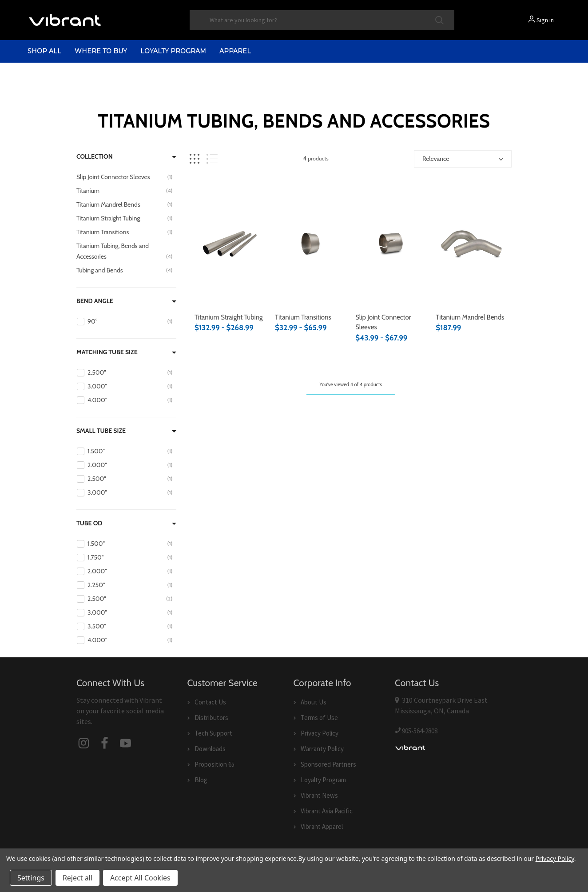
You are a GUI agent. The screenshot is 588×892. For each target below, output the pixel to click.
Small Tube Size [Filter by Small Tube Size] (101, 431)
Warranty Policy (322, 749)
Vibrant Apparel (322, 826)
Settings (31, 878)
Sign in (545, 20)
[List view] (212, 159)
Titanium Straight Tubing (229, 317)
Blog (201, 780)
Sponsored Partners (328, 764)
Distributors (211, 718)
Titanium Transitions (303, 317)
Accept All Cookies (140, 878)
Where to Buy (101, 51)
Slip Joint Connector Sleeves (383, 322)
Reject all (77, 878)
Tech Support (213, 733)
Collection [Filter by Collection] (95, 156)
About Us (314, 702)
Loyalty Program (173, 51)
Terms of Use (319, 718)
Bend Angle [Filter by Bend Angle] (95, 301)
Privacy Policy (320, 733)
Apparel (235, 51)
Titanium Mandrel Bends (470, 317)
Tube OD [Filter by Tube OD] (89, 523)
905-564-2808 (420, 731)
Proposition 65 (215, 764)
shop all (44, 51)
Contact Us (210, 702)
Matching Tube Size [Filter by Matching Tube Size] (107, 352)
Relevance (436, 159)
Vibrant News (319, 795)
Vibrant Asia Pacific (327, 811)
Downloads (210, 749)
